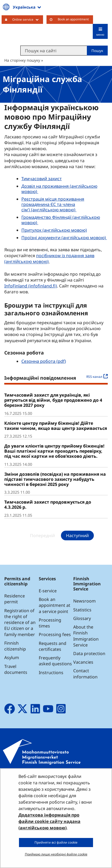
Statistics (82, 610)
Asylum (12, 658)
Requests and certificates (53, 646)
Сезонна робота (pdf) (44, 361)
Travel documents (16, 669)
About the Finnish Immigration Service (86, 636)
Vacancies (83, 662)
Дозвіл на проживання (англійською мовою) (59, 189)
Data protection (89, 653)
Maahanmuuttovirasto (36, 34)
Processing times (50, 623)
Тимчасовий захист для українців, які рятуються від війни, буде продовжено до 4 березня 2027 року (53, 400)
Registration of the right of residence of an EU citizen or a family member (20, 623)
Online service (28, 19)
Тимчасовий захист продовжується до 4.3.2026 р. (48, 505)
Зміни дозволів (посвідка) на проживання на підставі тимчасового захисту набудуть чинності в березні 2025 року (55, 479)
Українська (24, 7)
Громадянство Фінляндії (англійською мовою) (61, 220)
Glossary (82, 618)
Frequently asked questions (55, 661)
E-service (48, 591)
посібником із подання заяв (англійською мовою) (49, 258)
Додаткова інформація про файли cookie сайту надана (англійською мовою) (49, 821)
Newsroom (84, 601)
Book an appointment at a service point (55, 605)
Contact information (85, 674)
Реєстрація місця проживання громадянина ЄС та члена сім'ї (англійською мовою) (53, 204)
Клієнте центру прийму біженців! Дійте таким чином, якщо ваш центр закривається (56, 426)
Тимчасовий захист (42, 179)
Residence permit (15, 599)
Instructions (51, 673)
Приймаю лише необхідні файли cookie (56, 854)
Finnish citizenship (15, 646)
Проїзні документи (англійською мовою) (64, 238)
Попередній (42, 535)
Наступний (77, 535)
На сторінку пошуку (22, 60)
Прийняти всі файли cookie (56, 842)
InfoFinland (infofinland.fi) (31, 286)
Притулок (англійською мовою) (54, 230)
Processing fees (55, 634)
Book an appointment (73, 19)
